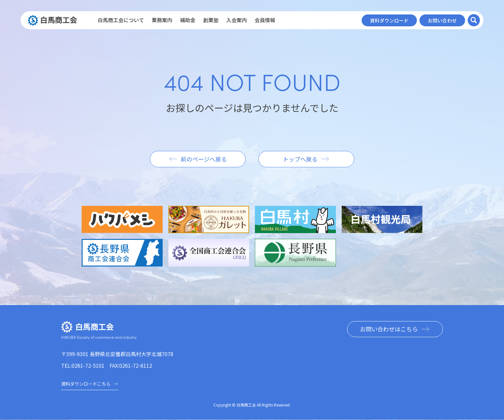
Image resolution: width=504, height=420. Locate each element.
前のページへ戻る (203, 159)
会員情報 (265, 20)
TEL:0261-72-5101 (83, 365)
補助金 (188, 20)
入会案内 (237, 20)
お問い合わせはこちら (389, 329)
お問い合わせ (442, 20)
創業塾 (211, 20)
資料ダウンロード (389, 20)
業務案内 (162, 20)
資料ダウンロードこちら (90, 384)
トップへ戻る (301, 159)
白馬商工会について (121, 20)
